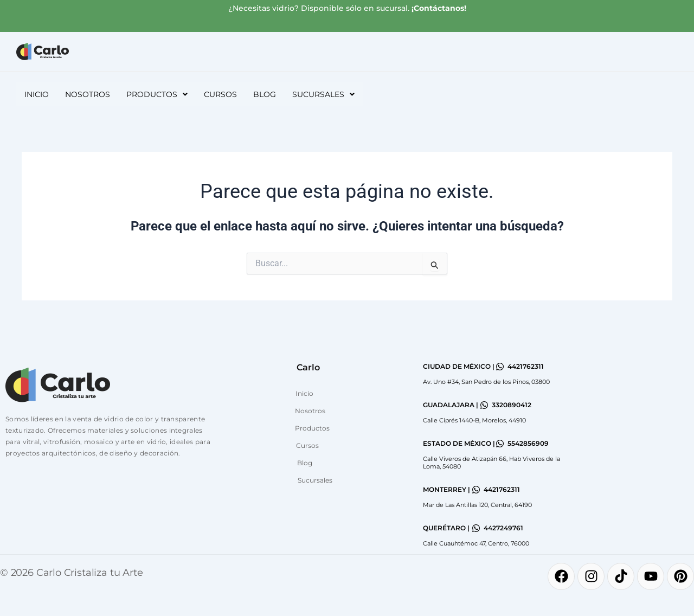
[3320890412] (484, 405)
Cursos (220, 94)
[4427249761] (476, 528)
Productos (312, 428)
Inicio (37, 94)
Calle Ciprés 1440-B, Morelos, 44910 (474, 420)
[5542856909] (500, 444)
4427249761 (503, 528)
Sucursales (315, 480)
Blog (265, 94)
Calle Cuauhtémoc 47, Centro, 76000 (476, 543)
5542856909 (528, 443)
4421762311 (526, 366)
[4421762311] (500, 367)
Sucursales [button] (323, 94)
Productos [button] (157, 94)
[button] (157, 94)
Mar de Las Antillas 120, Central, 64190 (477, 505)
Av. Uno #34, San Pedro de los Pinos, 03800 (486, 382)
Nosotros (88, 94)
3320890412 (512, 405)
